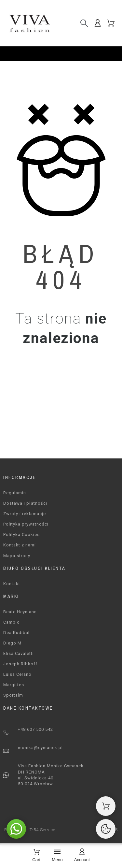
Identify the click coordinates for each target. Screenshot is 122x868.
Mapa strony (17, 556)
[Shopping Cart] (106, 806)
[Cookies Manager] (106, 829)
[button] (16, 829)
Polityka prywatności (26, 524)
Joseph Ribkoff (20, 664)
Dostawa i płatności (25, 503)
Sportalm (13, 695)
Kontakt (12, 584)
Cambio (12, 622)
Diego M (12, 643)
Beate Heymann (20, 612)
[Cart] (36, 856)
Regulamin (15, 493)
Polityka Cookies (21, 535)
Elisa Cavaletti (19, 653)
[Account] (82, 856)
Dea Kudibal (16, 633)
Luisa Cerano (17, 674)
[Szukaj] (84, 23)
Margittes (14, 685)
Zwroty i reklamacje (25, 514)
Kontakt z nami (20, 545)
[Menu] (57, 856)
